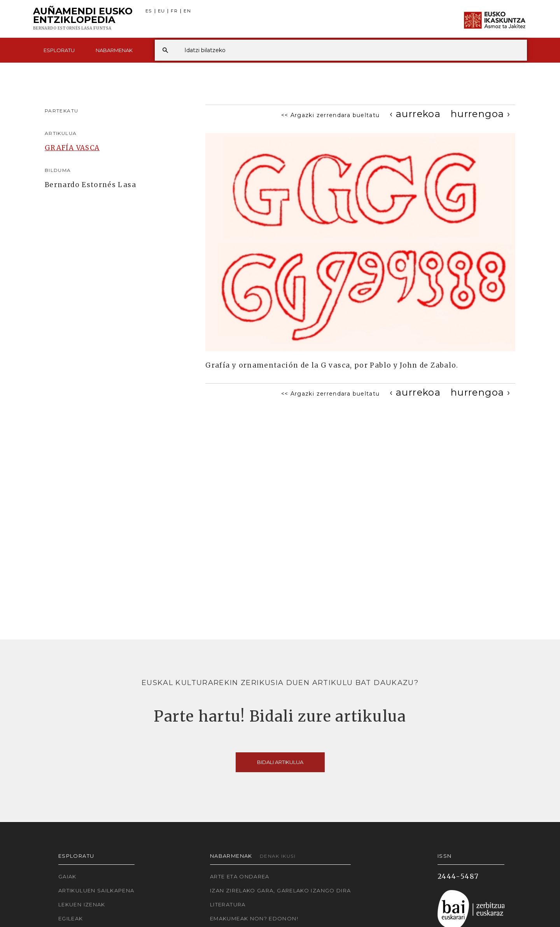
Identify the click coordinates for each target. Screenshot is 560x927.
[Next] (480, 114)
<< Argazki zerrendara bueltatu (331, 115)
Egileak (71, 918)
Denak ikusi (278, 856)
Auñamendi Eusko (83, 19)
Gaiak (67, 876)
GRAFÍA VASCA (72, 148)
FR (174, 11)
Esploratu (59, 50)
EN (187, 11)
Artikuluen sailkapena (96, 890)
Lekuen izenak (82, 904)
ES (149, 11)
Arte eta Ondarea (240, 876)
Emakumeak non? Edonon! (254, 918)
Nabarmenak (114, 50)
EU (162, 11)
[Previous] (415, 114)
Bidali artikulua (280, 762)
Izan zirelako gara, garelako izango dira (280, 890)
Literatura (228, 904)
